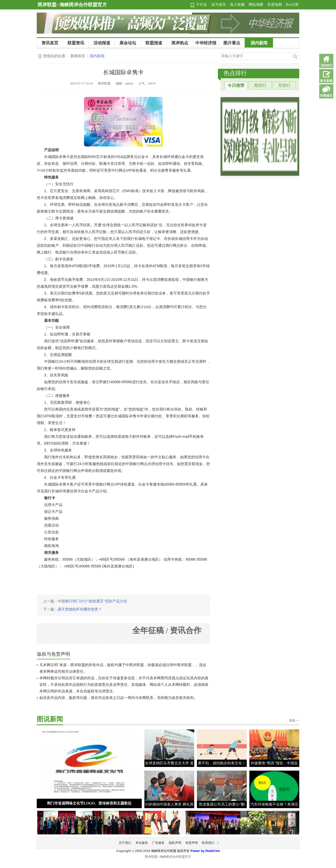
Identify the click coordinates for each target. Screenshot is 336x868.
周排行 (260, 85)
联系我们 (208, 843)
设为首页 (219, 5)
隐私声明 (175, 843)
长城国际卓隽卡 (123, 72)
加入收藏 (237, 5)
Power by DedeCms (205, 851)
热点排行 (235, 73)
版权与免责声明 (54, 654)
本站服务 (142, 843)
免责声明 (192, 843)
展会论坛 (128, 43)
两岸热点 (180, 43)
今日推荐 (236, 85)
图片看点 (232, 43)
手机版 (202, 5)
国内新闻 (259, 43)
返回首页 (326, 61)
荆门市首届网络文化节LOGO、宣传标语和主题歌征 (89, 803)
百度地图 (275, 5)
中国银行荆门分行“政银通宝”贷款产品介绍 (92, 601)
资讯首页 (50, 43)
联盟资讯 (76, 43)
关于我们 (125, 843)
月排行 (284, 85)
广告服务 (158, 843)
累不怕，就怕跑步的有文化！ (222, 763)
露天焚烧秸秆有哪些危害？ (80, 609)
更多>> (294, 720)
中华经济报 (206, 43)
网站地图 (256, 5)
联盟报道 (154, 43)
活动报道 (102, 43)
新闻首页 (78, 56)
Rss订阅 (292, 5)
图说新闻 (50, 719)
